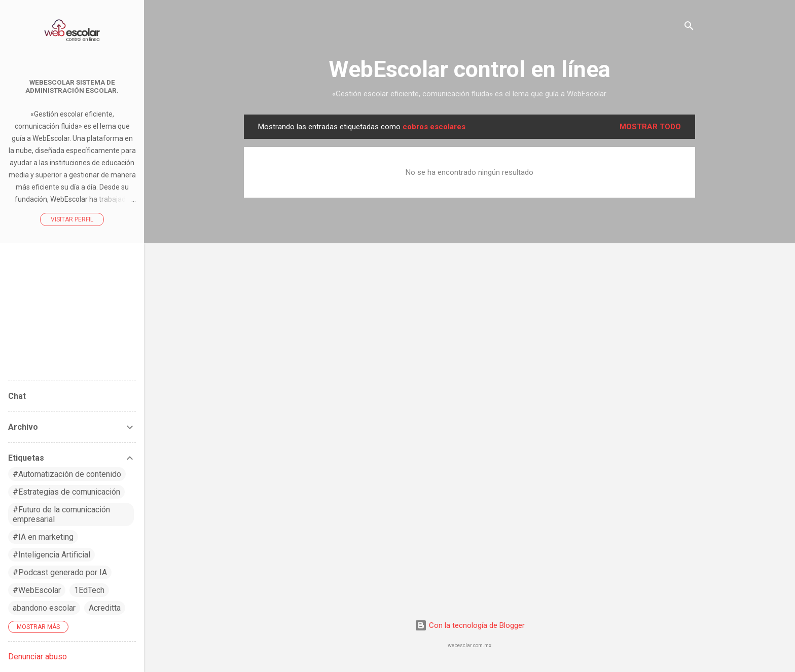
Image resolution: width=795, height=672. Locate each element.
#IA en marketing (43, 537)
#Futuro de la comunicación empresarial (61, 514)
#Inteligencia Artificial (51, 555)
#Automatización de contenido (67, 474)
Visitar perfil (72, 219)
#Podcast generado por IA (60, 572)
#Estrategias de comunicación (66, 492)
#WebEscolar (37, 590)
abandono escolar (44, 608)
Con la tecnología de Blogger (470, 625)
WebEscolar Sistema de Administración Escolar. (72, 86)
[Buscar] (689, 28)
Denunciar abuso (38, 657)
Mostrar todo (650, 127)
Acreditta (105, 608)
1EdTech (89, 590)
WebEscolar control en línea (469, 69)
